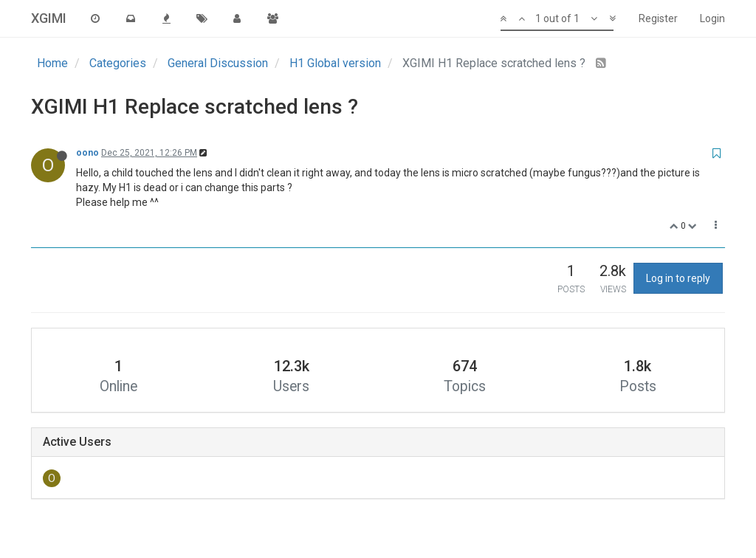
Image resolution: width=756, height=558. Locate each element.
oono (87, 153)
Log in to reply (678, 278)
